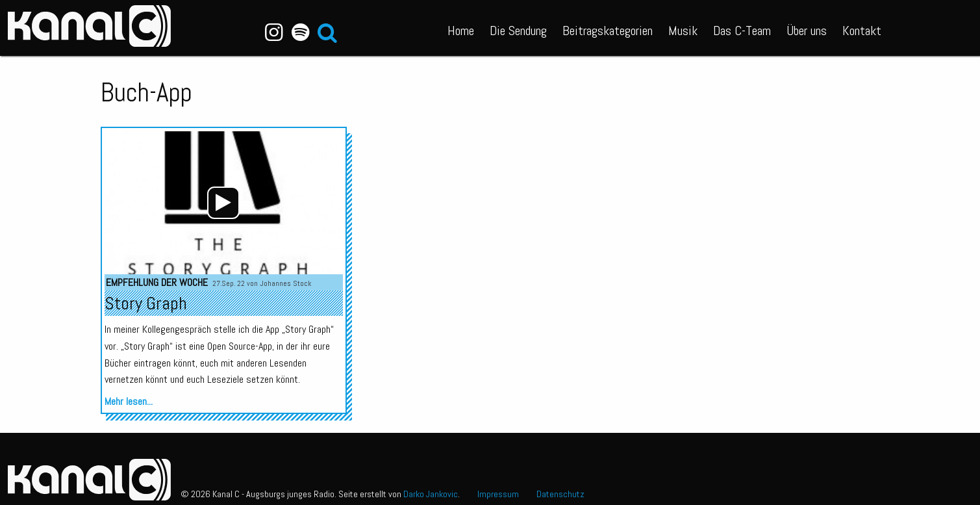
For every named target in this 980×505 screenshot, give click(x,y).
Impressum (498, 494)
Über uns (807, 31)
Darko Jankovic (431, 494)
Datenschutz (560, 494)
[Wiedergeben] (223, 203)
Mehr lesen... (129, 401)
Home (461, 31)
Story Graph (146, 303)
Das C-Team (742, 31)
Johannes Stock (286, 283)
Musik (683, 31)
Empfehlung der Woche (157, 282)
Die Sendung (518, 31)
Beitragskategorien (608, 31)
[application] (223, 203)
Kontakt (862, 31)
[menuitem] (461, 28)
